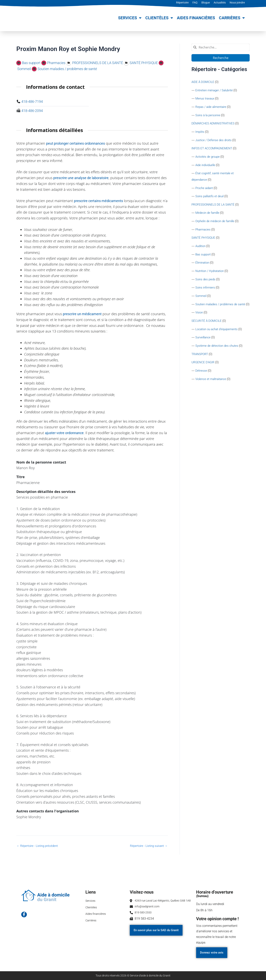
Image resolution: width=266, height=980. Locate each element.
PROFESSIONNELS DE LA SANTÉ (214, 205)
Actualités (220, 3)
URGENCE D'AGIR (203, 371)
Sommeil (201, 298)
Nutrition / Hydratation (211, 272)
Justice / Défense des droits (214, 140)
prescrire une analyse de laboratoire (81, 178)
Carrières (232, 18)
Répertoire (182, 3)
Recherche (220, 58)
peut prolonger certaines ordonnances (75, 143)
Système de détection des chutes (218, 354)
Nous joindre (237, 3)
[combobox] (221, 47)
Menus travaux (206, 99)
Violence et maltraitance (212, 388)
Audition (201, 247)
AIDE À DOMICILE (203, 82)
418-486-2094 (32, 111)
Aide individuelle (207, 166)
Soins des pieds (206, 281)
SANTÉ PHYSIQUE (204, 239)
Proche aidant (205, 189)
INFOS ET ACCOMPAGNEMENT (213, 149)
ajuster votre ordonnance (64, 433)
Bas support (204, 256)
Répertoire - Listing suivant (147, 846)
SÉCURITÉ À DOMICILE (207, 329)
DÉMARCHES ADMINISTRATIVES (214, 124)
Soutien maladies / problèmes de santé (222, 306)
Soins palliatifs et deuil (211, 197)
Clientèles (159, 18)
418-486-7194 (32, 102)
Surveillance (204, 346)
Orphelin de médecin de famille (216, 222)
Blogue (206, 3)
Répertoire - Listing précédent (39, 846)
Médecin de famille (208, 214)
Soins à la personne (209, 115)
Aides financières (196, 18)
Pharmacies (204, 231)
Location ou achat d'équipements (218, 337)
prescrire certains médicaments (98, 201)
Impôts (200, 132)
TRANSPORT (200, 362)
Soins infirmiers (206, 289)
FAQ (195, 3)
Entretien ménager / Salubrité (215, 90)
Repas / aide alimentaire (212, 107)
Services (130, 18)
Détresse (201, 379)
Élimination (203, 264)
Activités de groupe (208, 157)
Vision (200, 321)
